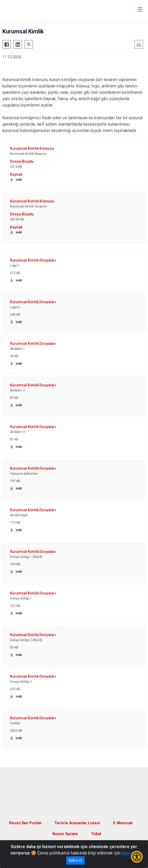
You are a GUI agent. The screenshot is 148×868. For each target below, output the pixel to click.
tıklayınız (129, 853)
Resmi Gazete (65, 834)
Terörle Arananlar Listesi (77, 823)
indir (16, 180)
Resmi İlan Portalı (25, 823)
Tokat (96, 834)
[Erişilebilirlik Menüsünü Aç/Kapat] (137, 857)
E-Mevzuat (123, 823)
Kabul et (75, 860)
